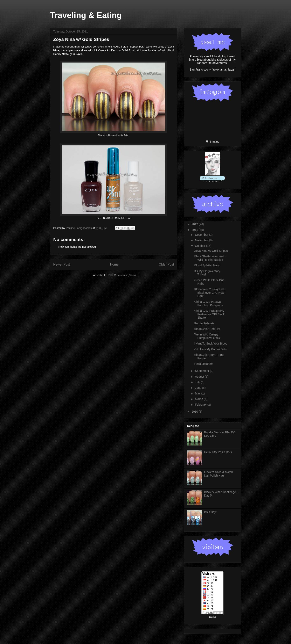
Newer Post (62, 264)
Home (114, 264)
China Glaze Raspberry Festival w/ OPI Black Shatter (209, 314)
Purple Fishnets (204, 323)
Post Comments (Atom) (122, 275)
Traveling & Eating (86, 15)
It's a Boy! (210, 512)
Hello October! (203, 364)
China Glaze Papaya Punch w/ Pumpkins (208, 303)
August (200, 377)
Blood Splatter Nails (207, 265)
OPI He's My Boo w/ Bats (210, 349)
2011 (195, 230)
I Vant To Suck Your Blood (211, 343)
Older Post (166, 264)
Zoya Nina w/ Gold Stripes (211, 251)
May (198, 393)
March (199, 399)
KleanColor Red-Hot (207, 329)
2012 (195, 224)
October (201, 246)
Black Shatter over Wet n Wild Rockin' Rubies (210, 258)
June (199, 388)
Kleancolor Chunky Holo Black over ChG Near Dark (210, 293)
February (201, 405)
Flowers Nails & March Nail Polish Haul (219, 474)
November (202, 240)
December (202, 235)
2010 (195, 412)
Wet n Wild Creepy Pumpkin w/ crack (207, 336)
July (198, 382)
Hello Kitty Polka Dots (218, 452)
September (202, 371)
